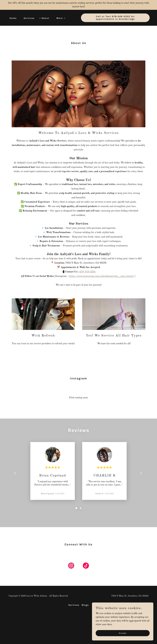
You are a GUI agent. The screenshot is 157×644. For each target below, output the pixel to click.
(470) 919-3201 (87, 272)
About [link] (45, 18)
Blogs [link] (85, 605)
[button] (60, 18)
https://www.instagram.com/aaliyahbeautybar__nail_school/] (101, 276)
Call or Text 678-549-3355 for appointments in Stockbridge (115, 18)
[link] (71, 566)
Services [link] (29, 18)
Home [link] (13, 18)
